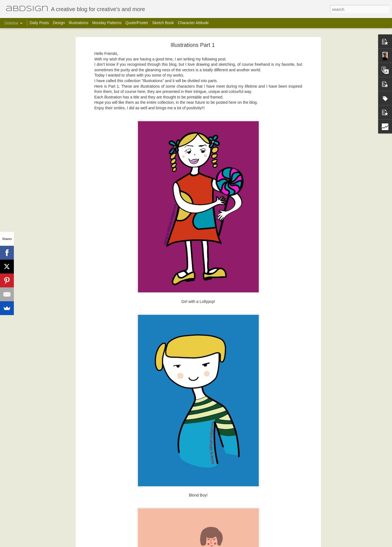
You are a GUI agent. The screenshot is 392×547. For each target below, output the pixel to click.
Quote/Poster (137, 23)
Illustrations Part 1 (193, 45)
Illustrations (79, 23)
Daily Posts (39, 23)
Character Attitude (193, 23)
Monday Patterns (107, 23)
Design (59, 23)
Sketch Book (163, 23)
